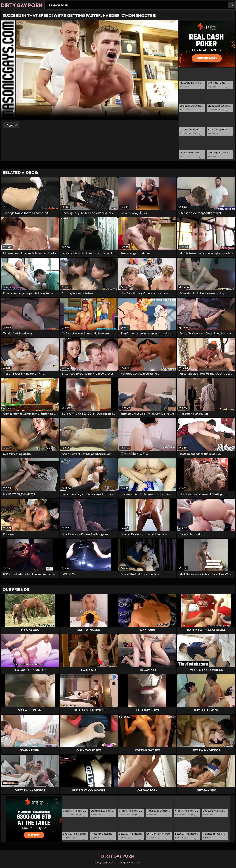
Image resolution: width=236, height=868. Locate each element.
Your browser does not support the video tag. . (90, 70)
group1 (13, 125)
